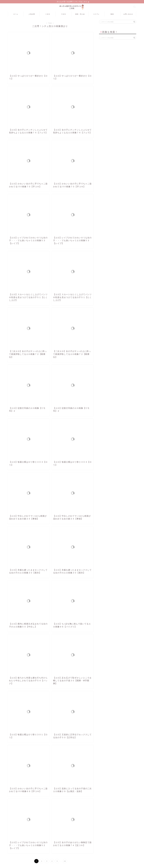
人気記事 (32, 14)
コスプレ (96, 14)
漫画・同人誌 (80, 14)
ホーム (16, 14)
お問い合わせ (128, 14)
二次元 (48, 14)
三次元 (64, 14)
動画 (112, 14)
